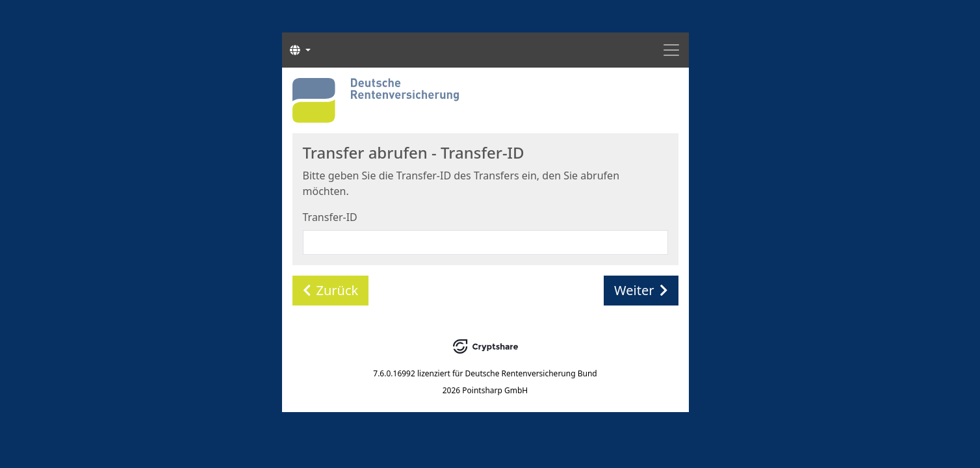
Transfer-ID (330, 217)
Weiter (641, 290)
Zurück (331, 290)
